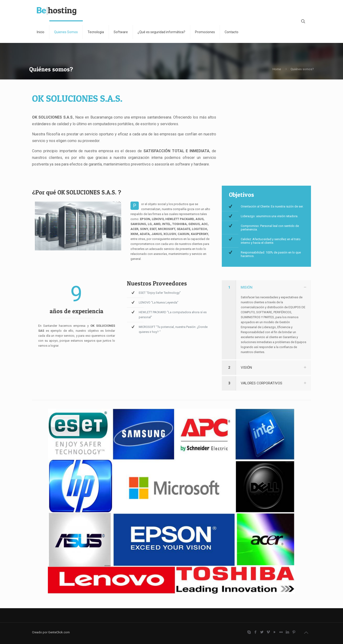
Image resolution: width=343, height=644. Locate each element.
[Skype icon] (249, 632)
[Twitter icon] (262, 632)
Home (277, 69)
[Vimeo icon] (268, 632)
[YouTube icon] (275, 632)
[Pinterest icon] (294, 632)
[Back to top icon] (306, 633)
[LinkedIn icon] (287, 632)
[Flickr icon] (281, 632)
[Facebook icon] (255, 632)
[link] (266, 320)
